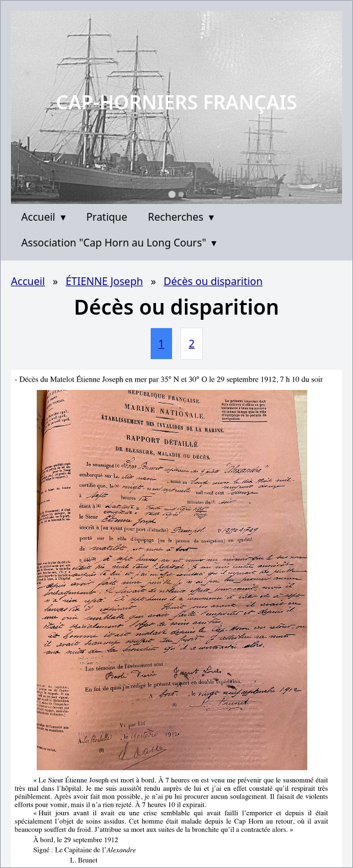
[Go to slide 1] (172, 194)
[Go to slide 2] (181, 194)
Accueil (43, 217)
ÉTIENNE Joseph (104, 281)
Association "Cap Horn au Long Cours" (119, 243)
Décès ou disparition (213, 281)
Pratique (107, 217)
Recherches (181, 217)
